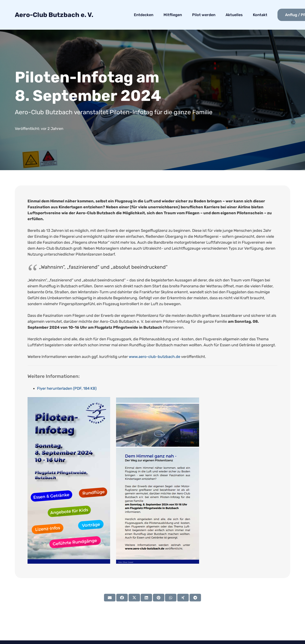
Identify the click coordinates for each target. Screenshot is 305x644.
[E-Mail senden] (110, 598)
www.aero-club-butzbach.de (155, 357)
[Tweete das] (134, 598)
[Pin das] (159, 598)
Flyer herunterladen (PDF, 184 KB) (67, 388)
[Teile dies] (122, 598)
